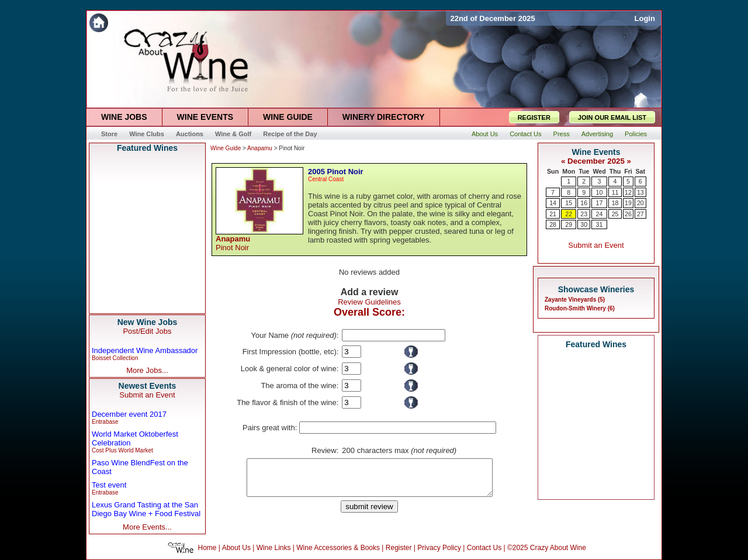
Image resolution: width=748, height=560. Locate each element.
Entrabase (105, 422)
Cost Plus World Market (122, 450)
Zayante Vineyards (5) (575, 300)
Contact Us (484, 548)
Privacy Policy (439, 548)
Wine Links (274, 548)
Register (399, 548)
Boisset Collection (115, 358)
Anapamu (260, 148)
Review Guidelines (369, 302)
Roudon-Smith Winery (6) (580, 308)
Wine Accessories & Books (338, 548)
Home (207, 548)
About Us (236, 548)
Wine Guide (226, 148)
